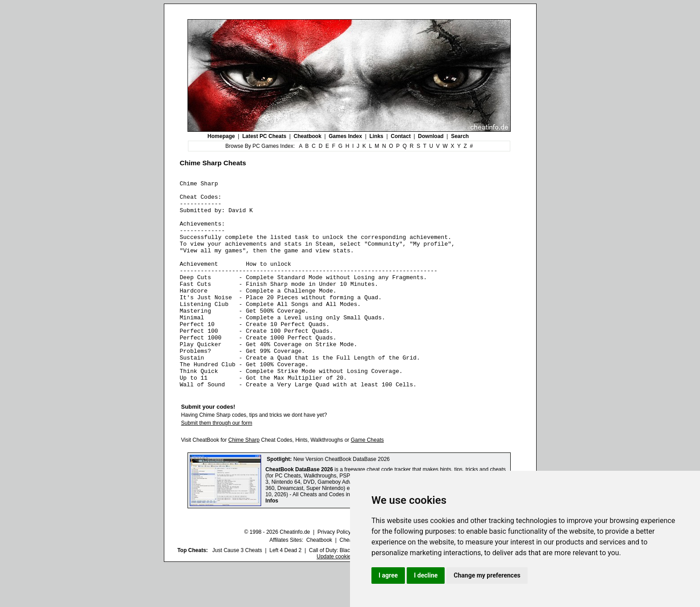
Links (376, 136)
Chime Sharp (244, 481)
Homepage (221, 136)
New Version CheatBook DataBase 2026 (342, 501)
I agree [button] (388, 575)
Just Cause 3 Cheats (237, 592)
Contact (401, 136)
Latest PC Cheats (265, 136)
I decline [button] (426, 575)
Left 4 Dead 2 (285, 592)
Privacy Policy (334, 574)
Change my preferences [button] (487, 575)
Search (460, 136)
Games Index (345, 136)
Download (431, 136)
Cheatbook (308, 136)
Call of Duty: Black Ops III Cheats (349, 592)
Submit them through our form (217, 465)
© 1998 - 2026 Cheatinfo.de (277, 574)
